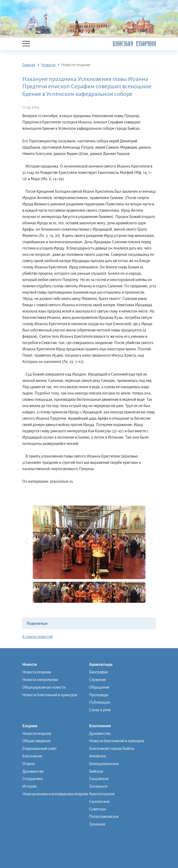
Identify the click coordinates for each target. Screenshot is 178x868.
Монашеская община (107, 831)
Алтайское (98, 756)
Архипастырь (103, 665)
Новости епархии (37, 672)
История (29, 786)
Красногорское (102, 794)
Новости (32, 665)
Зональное (98, 786)
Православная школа (107, 838)
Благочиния (32, 756)
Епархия (33, 726)
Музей (95, 844)
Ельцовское (99, 779)
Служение (98, 680)
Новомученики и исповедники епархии (55, 794)
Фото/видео (99, 850)
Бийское (96, 771)
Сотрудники (33, 779)
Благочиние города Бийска (112, 749)
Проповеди (99, 695)
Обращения (99, 687)
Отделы (29, 764)
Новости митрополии (40, 680)
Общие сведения (36, 741)
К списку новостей (37, 637)
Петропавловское (104, 817)
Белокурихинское (104, 764)
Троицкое (97, 824)
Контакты (97, 856)
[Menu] (26, 44)
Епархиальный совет (39, 749)
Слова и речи (100, 710)
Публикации (100, 702)
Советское (98, 809)
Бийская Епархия (134, 44)
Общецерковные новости (44, 687)
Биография (98, 672)
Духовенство (33, 771)
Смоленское (99, 802)
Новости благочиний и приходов (50, 695)
